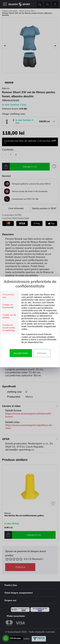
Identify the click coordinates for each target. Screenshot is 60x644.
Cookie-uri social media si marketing (9, 328)
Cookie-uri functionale (8, 306)
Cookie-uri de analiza (9, 316)
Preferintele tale (8, 296)
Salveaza (42, 353)
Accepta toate (21, 353)
